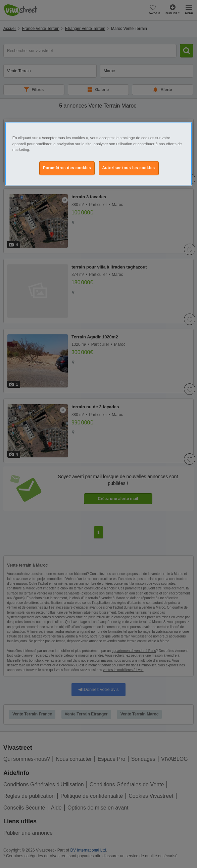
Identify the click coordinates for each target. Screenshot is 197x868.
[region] (99, 154)
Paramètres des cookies (67, 168)
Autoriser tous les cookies (129, 168)
